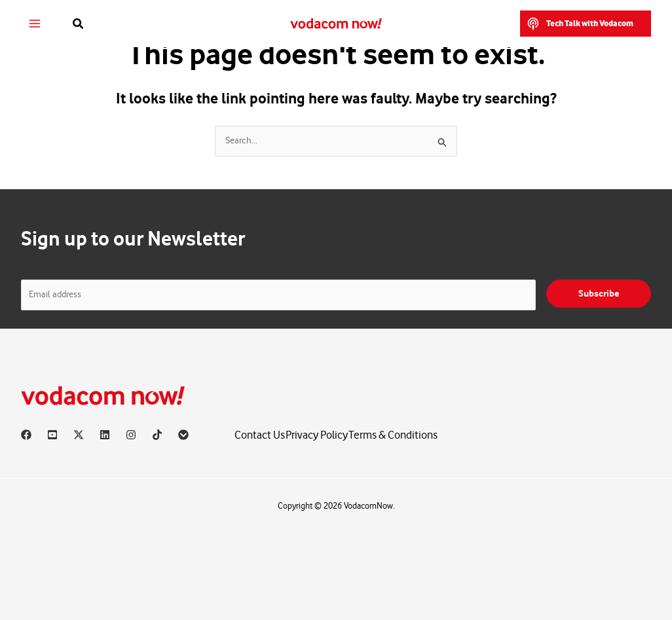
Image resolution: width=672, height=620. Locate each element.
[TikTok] (157, 435)
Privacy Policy (317, 435)
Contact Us (260, 435)
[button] (79, 24)
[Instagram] (131, 435)
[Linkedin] (105, 435)
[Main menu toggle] (35, 24)
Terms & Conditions (393, 435)
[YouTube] (52, 435)
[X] (79, 435)
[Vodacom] (183, 435)
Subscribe (599, 294)
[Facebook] (26, 435)
